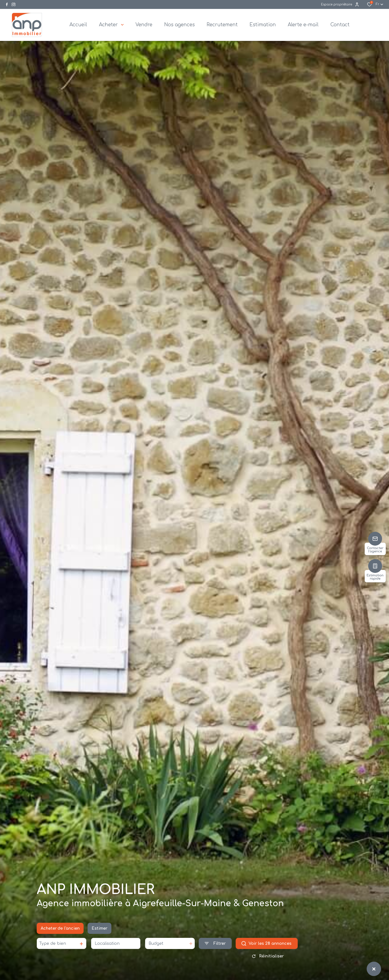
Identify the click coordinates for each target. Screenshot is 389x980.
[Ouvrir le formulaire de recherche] (215, 945)
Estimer (99, 930)
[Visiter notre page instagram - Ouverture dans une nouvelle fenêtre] (14, 5)
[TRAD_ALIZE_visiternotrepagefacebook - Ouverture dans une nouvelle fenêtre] (7, 4)
